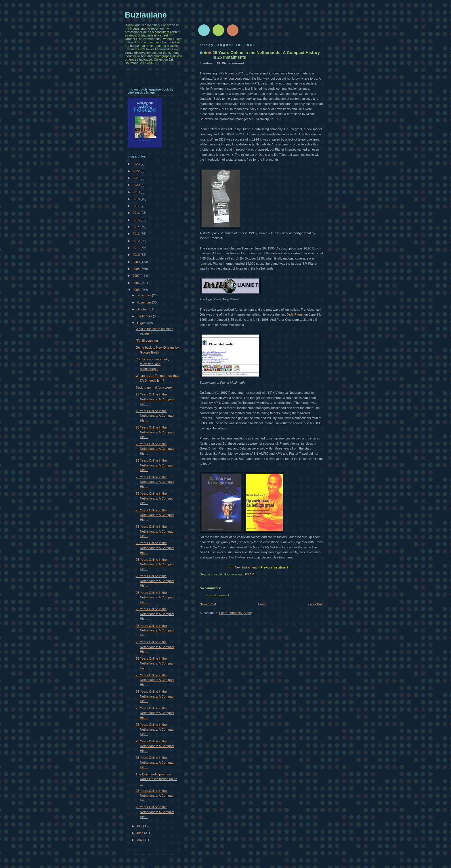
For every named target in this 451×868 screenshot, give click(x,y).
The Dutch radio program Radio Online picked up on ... (157, 779)
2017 (137, 206)
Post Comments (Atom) (236, 613)
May (140, 840)
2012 (137, 241)
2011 (137, 248)
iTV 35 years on (147, 341)
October (142, 309)
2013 (137, 234)
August (142, 323)
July (140, 826)
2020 (137, 185)
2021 (137, 178)
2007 (137, 276)
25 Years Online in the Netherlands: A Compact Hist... (155, 399)
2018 (137, 199)
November (144, 302)
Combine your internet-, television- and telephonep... (152, 364)
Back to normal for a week (154, 387)
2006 (137, 283)
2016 (137, 213)
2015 (137, 220)
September (145, 316)
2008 (137, 269)
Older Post (316, 604)
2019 (137, 192)
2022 (137, 171)
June (140, 833)
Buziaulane (146, 15)
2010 (137, 255)
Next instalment (246, 567)
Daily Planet (295, 314)
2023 (137, 164)
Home (262, 604)
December (144, 295)
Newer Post (208, 604)
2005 (137, 290)
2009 (137, 262)
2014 (137, 227)
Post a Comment (217, 595)
